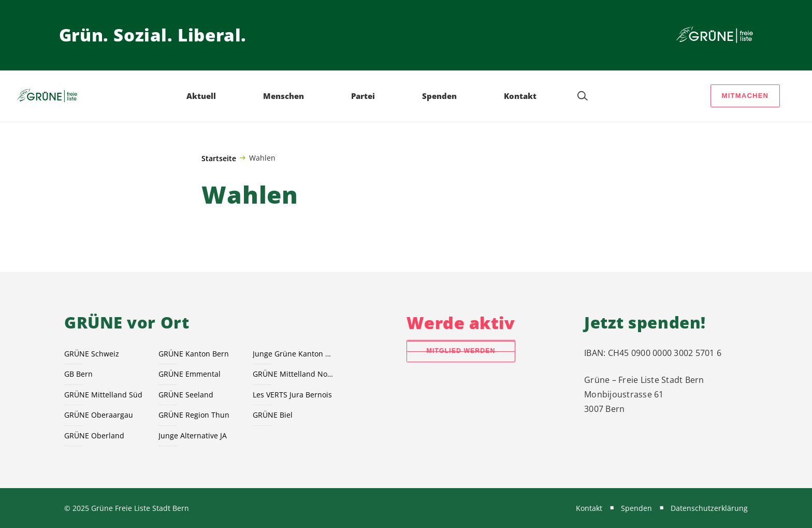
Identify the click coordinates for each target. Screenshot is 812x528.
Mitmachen (745, 96)
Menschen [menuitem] (284, 96)
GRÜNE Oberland (94, 436)
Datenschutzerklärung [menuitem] (709, 508)
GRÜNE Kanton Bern (194, 354)
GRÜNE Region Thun (194, 415)
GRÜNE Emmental (190, 374)
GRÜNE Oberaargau (99, 415)
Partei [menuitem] (363, 96)
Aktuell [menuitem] (201, 96)
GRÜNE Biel (273, 415)
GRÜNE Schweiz (92, 354)
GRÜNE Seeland (186, 395)
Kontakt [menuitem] (520, 96)
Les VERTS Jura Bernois (292, 395)
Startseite (219, 158)
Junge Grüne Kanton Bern (294, 354)
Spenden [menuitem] (439, 96)
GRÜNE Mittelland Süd (103, 395)
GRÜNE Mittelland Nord (294, 374)
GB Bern (78, 374)
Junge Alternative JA (193, 436)
